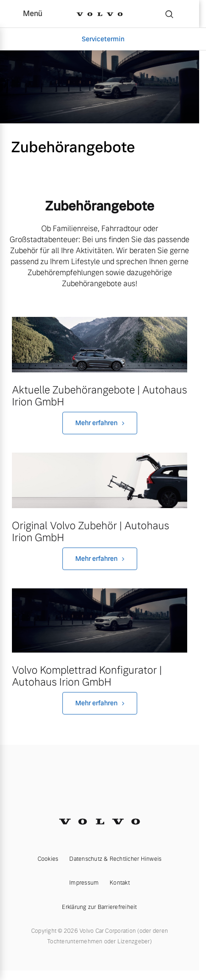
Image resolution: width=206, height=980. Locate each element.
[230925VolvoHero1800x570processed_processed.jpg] (100, 480)
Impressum (84, 883)
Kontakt (120, 883)
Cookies (48, 859)
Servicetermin (103, 39)
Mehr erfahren (96, 423)
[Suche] (169, 14)
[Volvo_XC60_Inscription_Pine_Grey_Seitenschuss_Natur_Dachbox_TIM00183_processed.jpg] (100, 345)
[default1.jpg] (100, 620)
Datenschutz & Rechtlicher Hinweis (115, 859)
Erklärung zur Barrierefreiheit (99, 907)
